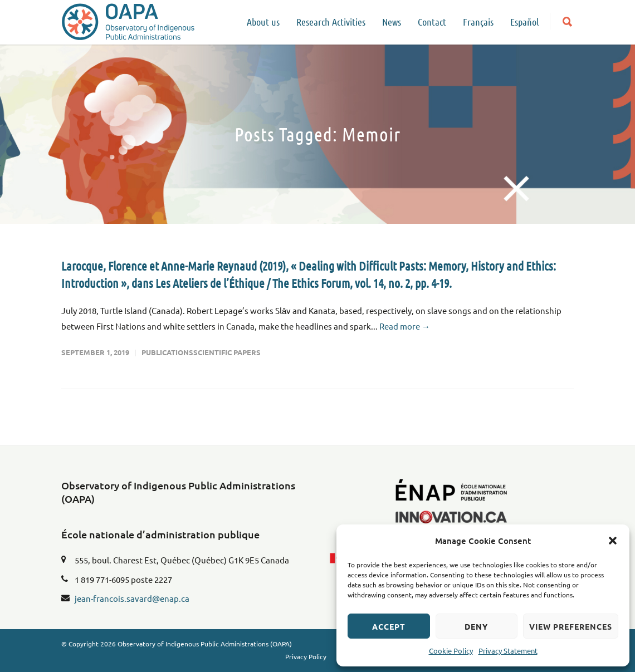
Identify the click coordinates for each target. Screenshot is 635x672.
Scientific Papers (227, 352)
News (392, 22)
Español (524, 22)
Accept (389, 626)
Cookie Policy (451, 651)
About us (263, 22)
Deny (476, 626)
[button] (613, 541)
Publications (167, 352)
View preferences (571, 626)
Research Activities (331, 22)
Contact (432, 22)
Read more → (405, 326)
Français (478, 22)
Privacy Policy (306, 656)
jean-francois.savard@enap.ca (132, 598)
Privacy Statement (508, 651)
